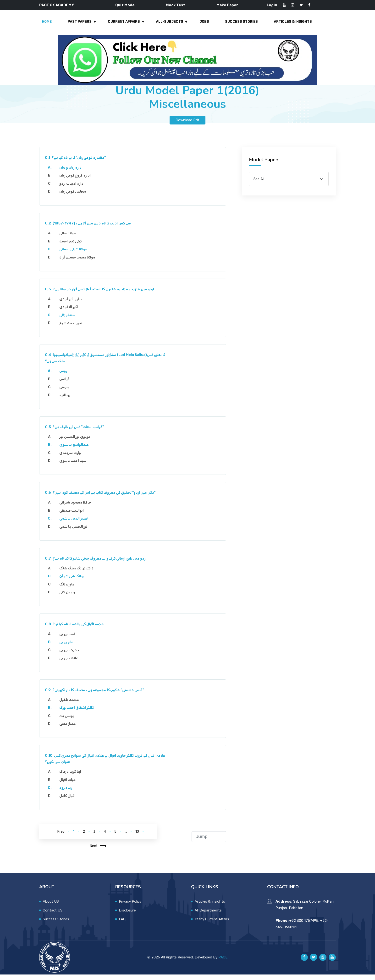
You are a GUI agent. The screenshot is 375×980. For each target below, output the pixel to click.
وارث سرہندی (72, 458)
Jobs (201, 24)
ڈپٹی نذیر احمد (72, 247)
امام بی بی (69, 648)
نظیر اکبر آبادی (72, 304)
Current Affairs (124, 24)
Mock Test (175, 5)
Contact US (53, 916)
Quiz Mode (125, 5)
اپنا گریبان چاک (72, 777)
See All (259, 184)
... (126, 837)
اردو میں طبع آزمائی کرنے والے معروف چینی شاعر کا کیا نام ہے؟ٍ (97, 564)
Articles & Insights (287, 24)
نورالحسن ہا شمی (75, 532)
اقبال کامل (69, 801)
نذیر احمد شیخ (72, 329)
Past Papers (82, 24)
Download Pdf (187, 126)
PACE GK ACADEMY (57, 5)
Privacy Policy (130, 907)
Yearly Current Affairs (212, 925)
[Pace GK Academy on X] (314, 963)
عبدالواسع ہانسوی (76, 450)
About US (51, 907)
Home (50, 24)
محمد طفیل (71, 705)
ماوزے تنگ (68, 590)
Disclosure (127, 916)
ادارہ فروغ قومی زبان (77, 181)
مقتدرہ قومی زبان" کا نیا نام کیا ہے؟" (77, 163)
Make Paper (227, 5)
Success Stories (237, 24)
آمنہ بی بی (69, 640)
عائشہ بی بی (70, 664)
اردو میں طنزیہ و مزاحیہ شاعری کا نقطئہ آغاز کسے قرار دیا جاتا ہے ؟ (101, 295)
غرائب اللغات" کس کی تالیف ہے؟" (76, 432)
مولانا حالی (69, 239)
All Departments (208, 916)
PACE (223, 963)
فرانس (66, 384)
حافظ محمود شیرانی (77, 508)
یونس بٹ (68, 721)
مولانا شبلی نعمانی (75, 255)
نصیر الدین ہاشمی (75, 524)
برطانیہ (66, 401)
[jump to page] (209, 842)
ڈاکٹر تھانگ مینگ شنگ (78, 574)
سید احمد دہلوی (75, 466)
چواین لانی (69, 598)
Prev (61, 837)
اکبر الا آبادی (70, 313)
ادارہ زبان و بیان (73, 173)
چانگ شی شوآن (73, 582)
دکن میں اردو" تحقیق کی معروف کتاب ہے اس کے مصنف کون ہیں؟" (102, 498)
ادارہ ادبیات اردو (74, 189)
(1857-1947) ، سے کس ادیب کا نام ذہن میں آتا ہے (90, 229)
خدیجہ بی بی (71, 656)
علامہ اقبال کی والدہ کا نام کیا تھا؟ (76, 630)
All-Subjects (169, 24)
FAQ (122, 925)
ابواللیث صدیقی (73, 516)
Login (272, 5)
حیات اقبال (69, 785)
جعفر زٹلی (69, 321)
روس (65, 377)
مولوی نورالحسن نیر (76, 442)
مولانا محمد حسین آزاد (79, 263)
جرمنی (66, 393)
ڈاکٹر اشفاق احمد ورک (78, 713)
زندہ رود (67, 793)
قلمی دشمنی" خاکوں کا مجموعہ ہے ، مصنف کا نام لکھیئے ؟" (96, 695)
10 (137, 837)
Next (98, 851)
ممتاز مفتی (69, 729)
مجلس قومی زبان (74, 197)
